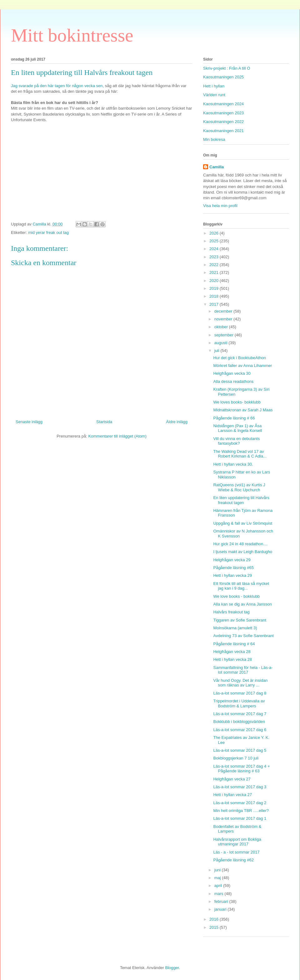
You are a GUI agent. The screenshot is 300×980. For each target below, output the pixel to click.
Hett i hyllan (214, 86)
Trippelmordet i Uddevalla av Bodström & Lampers (239, 703)
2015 (215, 927)
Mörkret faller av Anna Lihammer (242, 366)
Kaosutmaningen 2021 (223, 131)
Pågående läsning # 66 (234, 418)
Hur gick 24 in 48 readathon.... (240, 544)
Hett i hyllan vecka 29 (232, 575)
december (224, 311)
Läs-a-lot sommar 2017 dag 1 (240, 818)
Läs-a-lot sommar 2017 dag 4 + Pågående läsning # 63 (241, 769)
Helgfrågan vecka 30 (232, 373)
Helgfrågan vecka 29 (232, 560)
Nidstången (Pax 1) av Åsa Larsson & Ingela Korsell (237, 428)
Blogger (172, 968)
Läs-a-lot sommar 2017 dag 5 (240, 750)
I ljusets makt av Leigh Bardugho (243, 552)
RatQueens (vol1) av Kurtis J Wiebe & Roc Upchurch (239, 487)
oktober (222, 327)
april (219, 886)
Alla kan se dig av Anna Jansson (242, 604)
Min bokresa (214, 139)
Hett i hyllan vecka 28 (232, 659)
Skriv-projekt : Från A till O (227, 68)
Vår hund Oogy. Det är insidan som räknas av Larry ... (240, 683)
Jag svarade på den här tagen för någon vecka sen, (57, 86)
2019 (215, 288)
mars (220, 894)
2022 (215, 265)
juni (218, 870)
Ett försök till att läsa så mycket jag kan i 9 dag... (241, 586)
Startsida (104, 422)
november (224, 319)
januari (221, 909)
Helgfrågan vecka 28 (232, 652)
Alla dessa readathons (233, 381)
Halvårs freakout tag (231, 612)
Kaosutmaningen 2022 (223, 122)
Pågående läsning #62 (233, 860)
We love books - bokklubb (236, 596)
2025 (215, 241)
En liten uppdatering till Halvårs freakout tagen (241, 500)
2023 (215, 257)
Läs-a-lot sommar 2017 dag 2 (240, 803)
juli (217, 351)
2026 (215, 233)
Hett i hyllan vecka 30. (233, 464)
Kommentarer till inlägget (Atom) (117, 436)
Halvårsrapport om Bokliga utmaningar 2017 (237, 842)
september (225, 335)
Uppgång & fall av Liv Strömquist (243, 523)
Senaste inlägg (29, 422)
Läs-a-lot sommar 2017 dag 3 (240, 787)
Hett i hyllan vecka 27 (232, 795)
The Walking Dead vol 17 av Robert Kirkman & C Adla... (240, 454)
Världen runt (214, 95)
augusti (222, 343)
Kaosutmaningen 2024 (223, 104)
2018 (215, 296)
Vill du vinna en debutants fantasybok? (236, 441)
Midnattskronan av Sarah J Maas (243, 410)
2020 (215, 281)
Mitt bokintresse (72, 35)
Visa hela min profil (220, 206)
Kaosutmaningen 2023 (223, 113)
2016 (215, 919)
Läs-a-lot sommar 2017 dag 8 (240, 693)
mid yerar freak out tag (48, 233)
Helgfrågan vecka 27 (232, 779)
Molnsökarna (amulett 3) (235, 628)
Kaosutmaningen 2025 (223, 77)
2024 (215, 249)
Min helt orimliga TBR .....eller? (241, 811)
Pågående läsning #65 (233, 568)
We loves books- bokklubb (237, 402)
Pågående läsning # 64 (234, 644)
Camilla (217, 167)
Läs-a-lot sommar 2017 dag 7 (240, 714)
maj (218, 878)
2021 (215, 272)
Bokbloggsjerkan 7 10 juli (236, 758)
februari (222, 901)
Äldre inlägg (177, 422)
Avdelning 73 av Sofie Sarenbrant (243, 636)
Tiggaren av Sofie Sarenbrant (240, 620)
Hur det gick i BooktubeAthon (239, 358)
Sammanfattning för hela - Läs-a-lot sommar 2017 (243, 670)
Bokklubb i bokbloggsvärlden (239, 722)
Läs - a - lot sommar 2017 (236, 852)
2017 (215, 304)
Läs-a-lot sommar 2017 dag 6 (240, 730)
